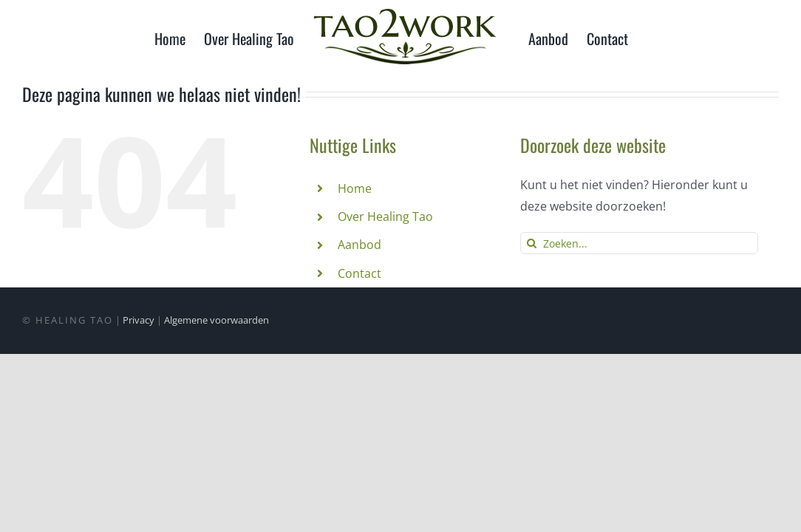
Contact (359, 273)
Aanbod (359, 245)
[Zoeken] (531, 243)
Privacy (139, 320)
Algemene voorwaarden (217, 320)
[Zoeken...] (639, 243)
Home (355, 188)
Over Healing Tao (385, 216)
